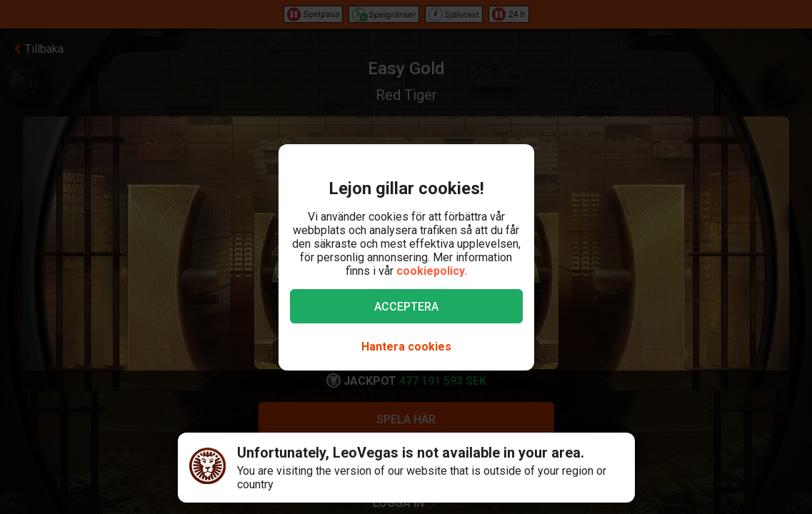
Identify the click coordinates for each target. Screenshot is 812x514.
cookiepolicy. (432, 271)
